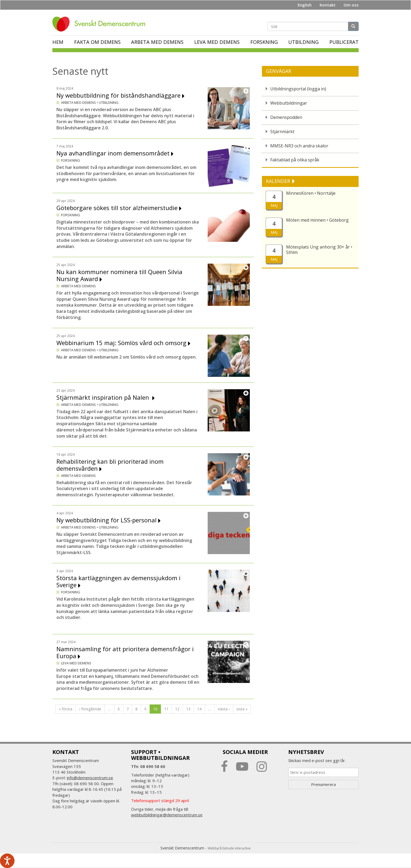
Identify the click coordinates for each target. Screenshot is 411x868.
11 (166, 709)
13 (188, 709)
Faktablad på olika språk (295, 160)
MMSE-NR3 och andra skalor (299, 146)
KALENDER (279, 181)
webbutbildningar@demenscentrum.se (167, 815)
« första (66, 709)
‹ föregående (90, 709)
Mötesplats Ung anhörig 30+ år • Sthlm (319, 250)
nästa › (224, 709)
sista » (242, 709)
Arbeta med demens (157, 42)
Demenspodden (286, 117)
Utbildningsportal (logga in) (298, 89)
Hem (58, 42)
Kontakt (328, 5)
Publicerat (344, 42)
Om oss (351, 5)
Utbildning (303, 42)
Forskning (264, 42)
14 (199, 709)
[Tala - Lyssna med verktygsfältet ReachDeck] (7, 861)
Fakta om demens (97, 42)
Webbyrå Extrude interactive (229, 848)
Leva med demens (217, 42)
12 (177, 709)
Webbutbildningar (289, 103)
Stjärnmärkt (282, 132)
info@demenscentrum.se (90, 778)
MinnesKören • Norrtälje (311, 193)
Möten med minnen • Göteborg (317, 220)
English (305, 5)
